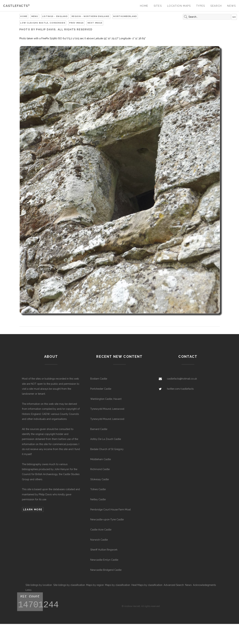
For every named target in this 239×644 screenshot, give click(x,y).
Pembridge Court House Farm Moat (111, 509)
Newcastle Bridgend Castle (106, 570)
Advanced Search (174, 585)
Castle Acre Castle (101, 530)
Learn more (33, 509)
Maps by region (95, 585)
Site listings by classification (69, 585)
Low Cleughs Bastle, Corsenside (43, 23)
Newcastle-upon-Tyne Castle (107, 519)
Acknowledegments (204, 585)
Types (201, 6)
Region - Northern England (90, 16)
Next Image (95, 23)
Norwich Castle (99, 540)
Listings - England (55, 16)
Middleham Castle (101, 459)
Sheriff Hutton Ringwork (104, 550)
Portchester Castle (101, 389)
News (231, 6)
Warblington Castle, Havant (106, 399)
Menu (35, 16)
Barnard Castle (99, 429)
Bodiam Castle (99, 379)
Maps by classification (118, 585)
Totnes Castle (98, 489)
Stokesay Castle (100, 479)
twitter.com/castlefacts (180, 389)
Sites (158, 6)
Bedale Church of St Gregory (107, 449)
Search (216, 6)
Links (28, 590)
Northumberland (125, 16)
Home (144, 6)
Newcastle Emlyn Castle (104, 560)
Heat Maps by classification (147, 585)
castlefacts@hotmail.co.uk (182, 379)
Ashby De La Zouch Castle (106, 439)
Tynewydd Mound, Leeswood (107, 409)
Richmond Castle (100, 469)
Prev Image (76, 23)
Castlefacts (16, 6)
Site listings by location (39, 585)
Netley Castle (98, 499)
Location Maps (179, 6)
